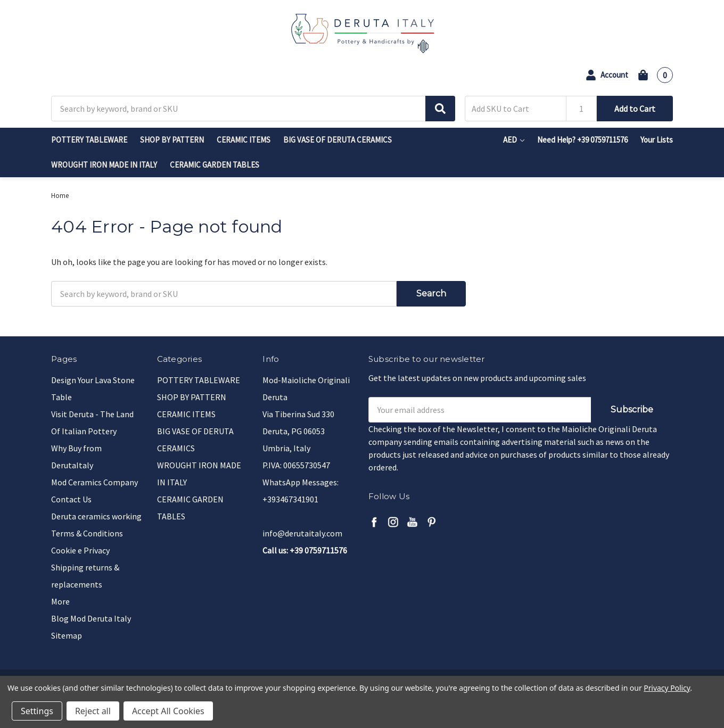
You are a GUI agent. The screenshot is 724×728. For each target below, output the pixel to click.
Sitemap (67, 635)
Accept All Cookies (168, 711)
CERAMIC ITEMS (244, 140)
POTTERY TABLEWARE (89, 140)
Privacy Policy (667, 688)
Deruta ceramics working (96, 516)
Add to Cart (635, 109)
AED (514, 140)
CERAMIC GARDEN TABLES (215, 165)
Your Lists (657, 140)
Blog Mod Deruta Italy (91, 618)
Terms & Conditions (87, 533)
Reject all (93, 711)
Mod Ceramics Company (94, 482)
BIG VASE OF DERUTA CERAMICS (338, 140)
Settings (37, 711)
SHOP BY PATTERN (172, 140)
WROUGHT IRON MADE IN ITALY (104, 165)
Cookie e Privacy (80, 550)
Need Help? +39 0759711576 (582, 140)
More (60, 601)
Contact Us (71, 499)
